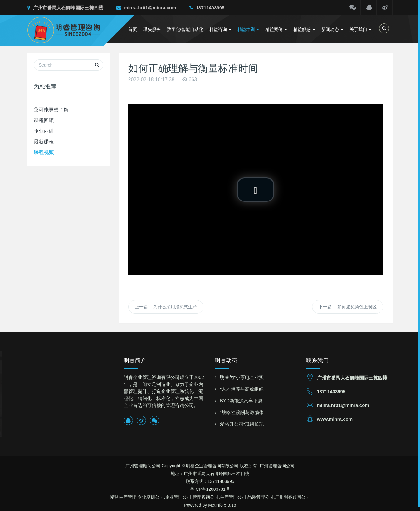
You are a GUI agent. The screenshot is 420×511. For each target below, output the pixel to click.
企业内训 (44, 131)
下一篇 (348, 307)
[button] (256, 190)
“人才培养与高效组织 (242, 389)
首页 (133, 29)
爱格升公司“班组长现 (242, 424)
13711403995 (207, 8)
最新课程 (44, 142)
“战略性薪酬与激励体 (242, 412)
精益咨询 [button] (220, 29)
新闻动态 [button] (332, 29)
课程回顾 (44, 120)
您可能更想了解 (51, 110)
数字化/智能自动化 (185, 29)
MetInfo (215, 505)
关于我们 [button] (360, 29)
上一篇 (166, 307)
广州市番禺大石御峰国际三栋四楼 (65, 8)
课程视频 (44, 152)
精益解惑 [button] (304, 29)
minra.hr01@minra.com (146, 8)
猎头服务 (152, 29)
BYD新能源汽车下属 (241, 401)
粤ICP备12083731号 (210, 489)
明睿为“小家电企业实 (242, 377)
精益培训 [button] (248, 29)
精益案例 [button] (276, 29)
